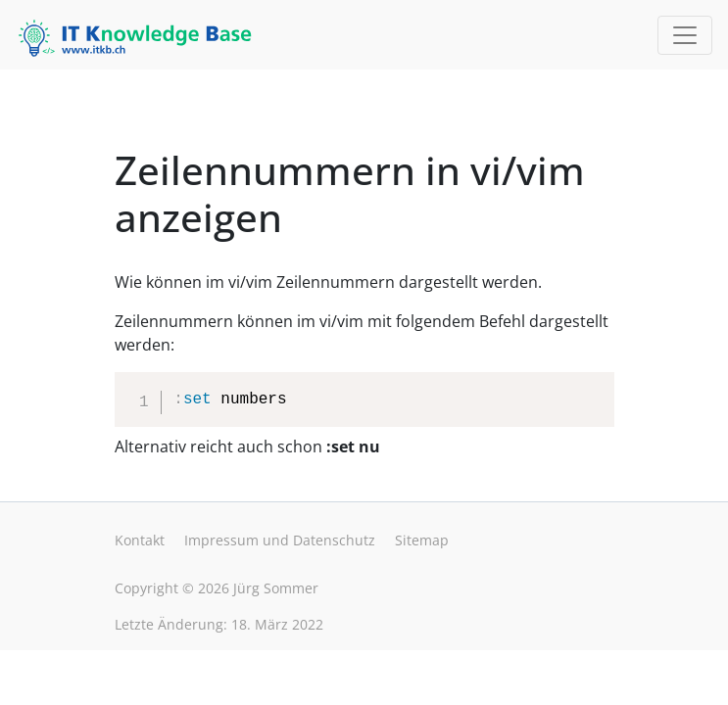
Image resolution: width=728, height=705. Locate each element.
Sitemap (422, 540)
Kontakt (140, 540)
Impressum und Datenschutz (280, 540)
